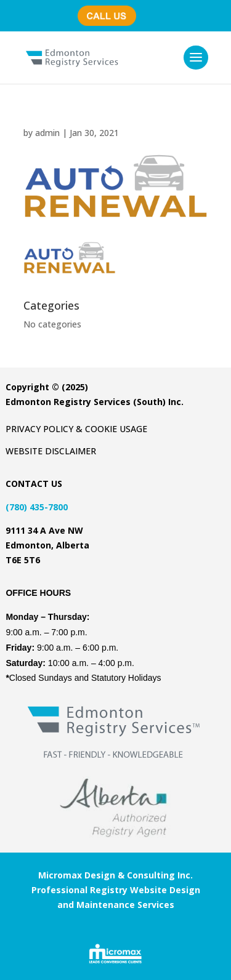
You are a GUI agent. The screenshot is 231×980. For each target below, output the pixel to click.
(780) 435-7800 (111, 10)
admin (47, 133)
